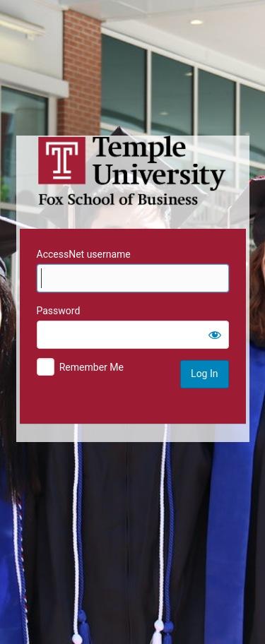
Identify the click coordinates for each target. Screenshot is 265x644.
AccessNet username (84, 254)
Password (59, 311)
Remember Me (92, 367)
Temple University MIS (133, 171)
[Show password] (215, 335)
